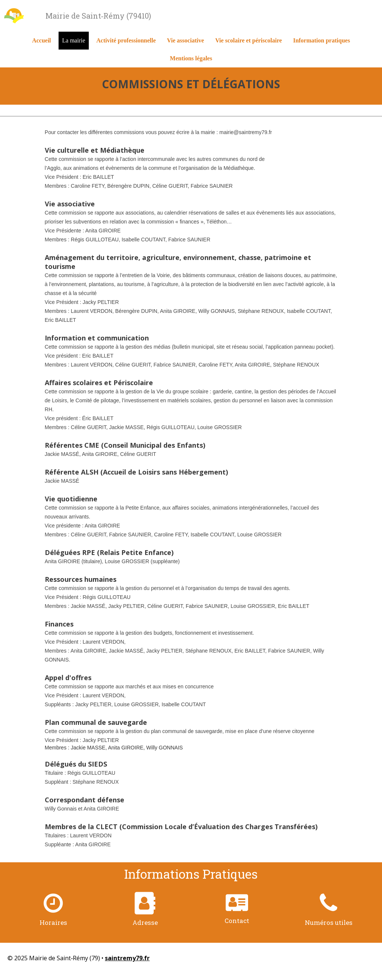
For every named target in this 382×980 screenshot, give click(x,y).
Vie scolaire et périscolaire (249, 40)
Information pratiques (322, 40)
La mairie (74, 40)
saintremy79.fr (127, 958)
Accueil (42, 40)
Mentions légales (191, 58)
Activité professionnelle (126, 40)
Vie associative (186, 40)
